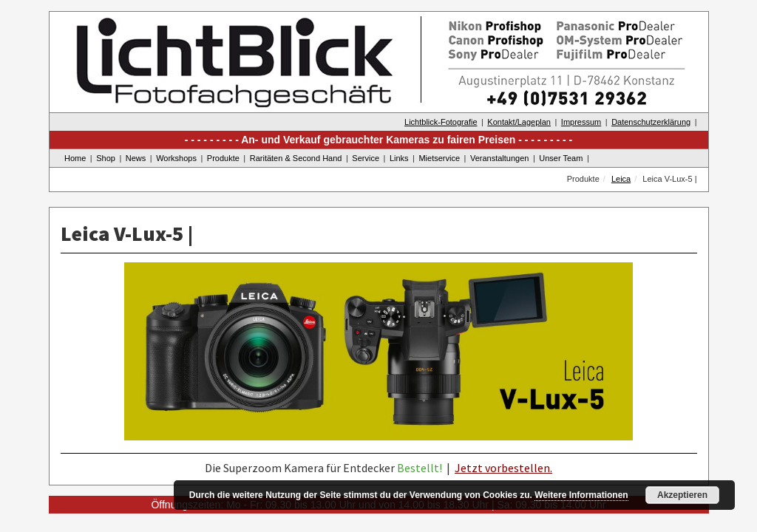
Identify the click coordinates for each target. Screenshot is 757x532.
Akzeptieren (682, 495)
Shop (106, 158)
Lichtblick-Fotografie (441, 122)
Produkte (223, 158)
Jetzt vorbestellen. (503, 468)
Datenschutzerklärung (651, 122)
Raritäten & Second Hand (296, 158)
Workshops (176, 158)
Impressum (581, 122)
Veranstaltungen (500, 158)
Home (75, 158)
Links (399, 158)
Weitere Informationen (581, 495)
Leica (621, 179)
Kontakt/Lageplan (519, 122)
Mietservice (439, 158)
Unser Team (561, 158)
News (136, 158)
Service (366, 158)
